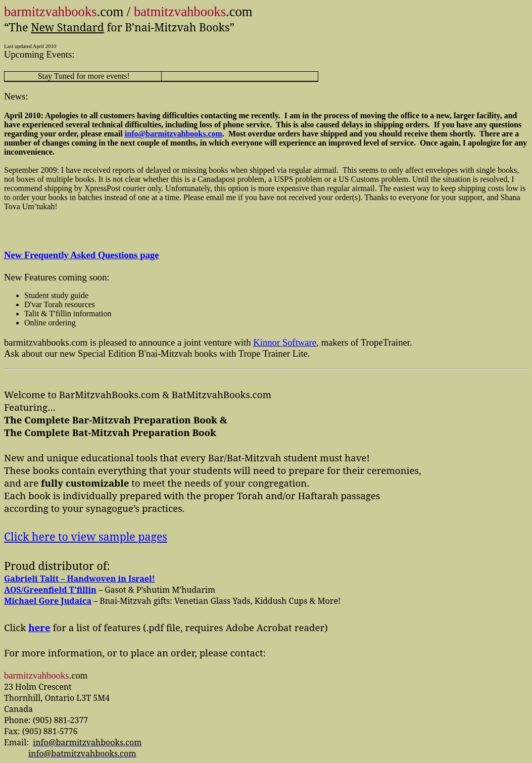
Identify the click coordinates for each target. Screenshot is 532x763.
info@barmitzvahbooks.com (174, 134)
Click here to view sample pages (86, 536)
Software (285, 342)
